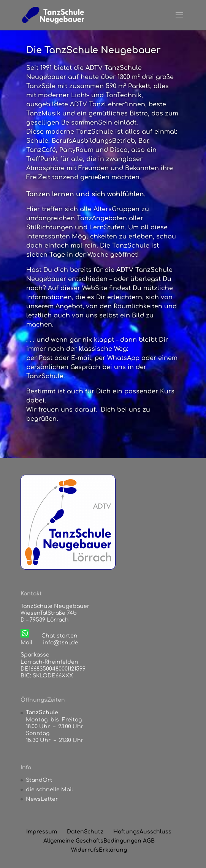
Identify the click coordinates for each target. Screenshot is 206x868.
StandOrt (39, 780)
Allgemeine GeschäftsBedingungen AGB (99, 841)
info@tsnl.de (61, 643)
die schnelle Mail (49, 790)
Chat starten (59, 636)
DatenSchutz (85, 832)
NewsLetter (42, 799)
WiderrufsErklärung (99, 850)
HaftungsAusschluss (142, 832)
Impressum (42, 832)
